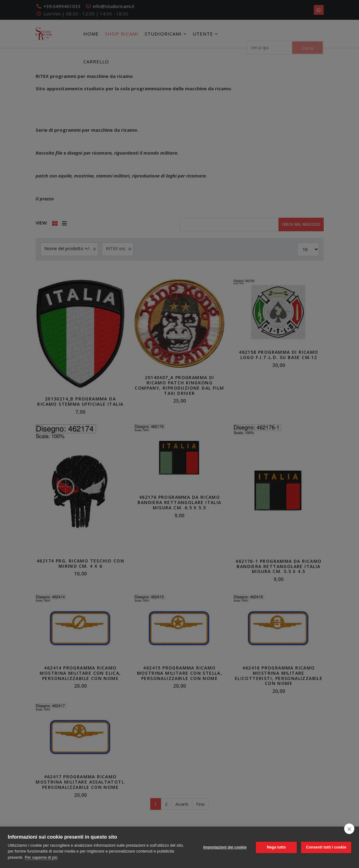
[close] (349, 829)
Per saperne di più (41, 857)
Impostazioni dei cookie (225, 847)
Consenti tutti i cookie (326, 847)
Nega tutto (276, 847)
